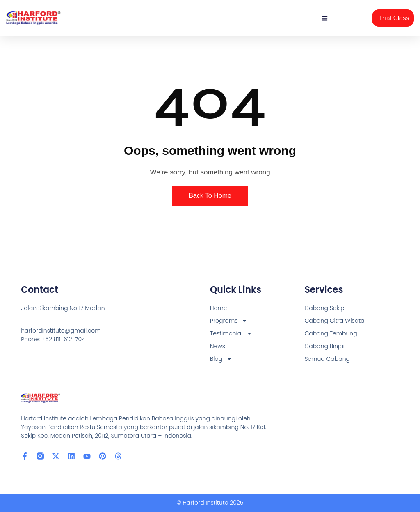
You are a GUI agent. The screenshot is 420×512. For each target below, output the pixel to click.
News (218, 346)
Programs (229, 321)
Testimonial (231, 334)
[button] (325, 18)
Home (219, 308)
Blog (221, 359)
